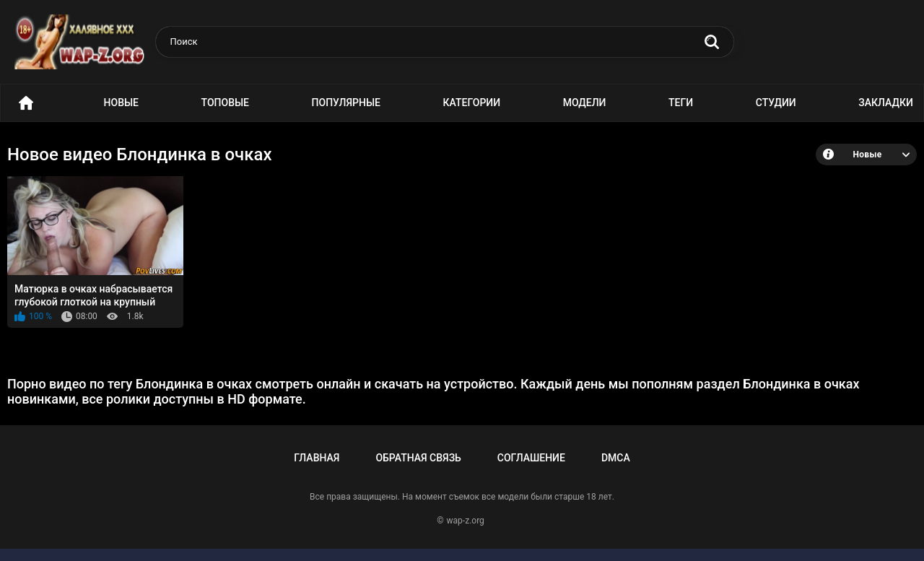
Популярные (346, 103)
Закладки (886, 103)
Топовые (225, 103)
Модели (585, 103)
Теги (681, 103)
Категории (472, 103)
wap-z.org (466, 521)
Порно (26, 103)
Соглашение (531, 458)
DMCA (616, 458)
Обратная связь (418, 458)
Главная (317, 458)
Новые (121, 103)
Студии (776, 103)
